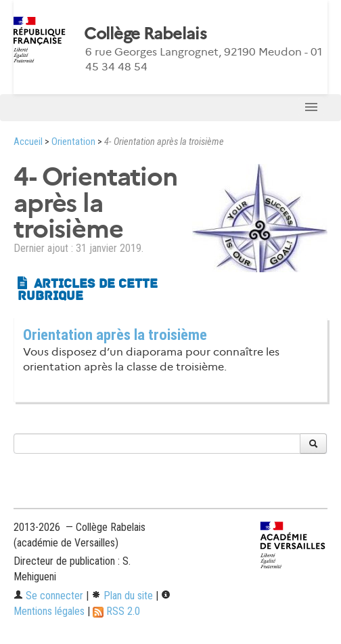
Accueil (28, 142)
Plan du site (122, 596)
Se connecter (48, 596)
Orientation (73, 142)
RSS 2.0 (116, 611)
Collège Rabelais (145, 34)
